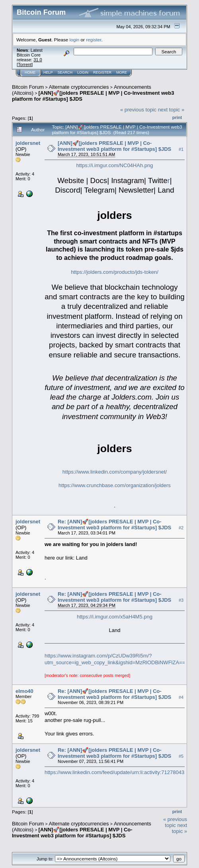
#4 (181, 697)
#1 (181, 149)
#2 (181, 528)
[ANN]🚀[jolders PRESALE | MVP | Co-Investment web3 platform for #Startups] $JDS (114, 146)
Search (65, 72)
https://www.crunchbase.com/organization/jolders (115, 485)
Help (48, 72)
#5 (181, 756)
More (122, 72)
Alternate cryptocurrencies (79, 87)
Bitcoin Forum (28, 87)
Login (83, 72)
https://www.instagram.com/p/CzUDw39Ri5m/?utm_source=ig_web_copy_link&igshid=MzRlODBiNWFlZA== (115, 659)
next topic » (171, 110)
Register (102, 72)
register (94, 40)
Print (177, 117)
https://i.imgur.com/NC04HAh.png (115, 165)
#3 (181, 600)
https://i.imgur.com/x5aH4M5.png (115, 617)
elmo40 (24, 691)
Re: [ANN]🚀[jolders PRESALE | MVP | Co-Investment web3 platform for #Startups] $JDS (114, 525)
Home (30, 72)
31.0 (38, 60)
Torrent (25, 64)
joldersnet (28, 143)
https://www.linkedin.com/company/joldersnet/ (115, 472)
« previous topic (138, 110)
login (75, 40)
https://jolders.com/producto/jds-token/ (115, 272)
